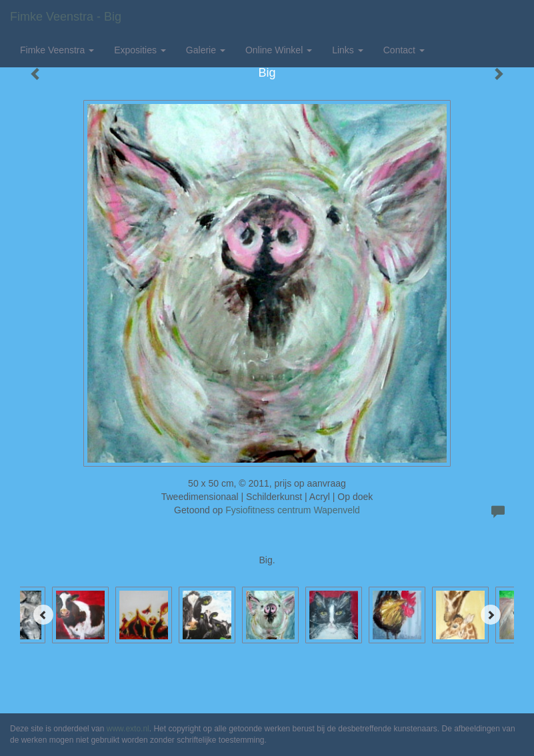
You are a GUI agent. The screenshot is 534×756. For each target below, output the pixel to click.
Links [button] (348, 50)
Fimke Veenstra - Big (66, 17)
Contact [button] (404, 50)
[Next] (491, 615)
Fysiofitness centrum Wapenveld (293, 510)
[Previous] (43, 615)
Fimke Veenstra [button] (57, 50)
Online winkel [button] (279, 50)
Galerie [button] (206, 50)
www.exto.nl (128, 729)
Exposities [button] (140, 50)
